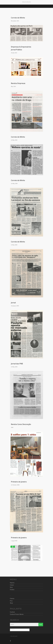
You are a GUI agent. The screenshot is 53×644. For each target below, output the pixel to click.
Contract (12, 599)
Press (11, 601)
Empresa (12, 583)
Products (12, 590)
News (11, 587)
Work (11, 603)
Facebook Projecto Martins (17, 614)
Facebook (12, 612)
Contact (12, 585)
